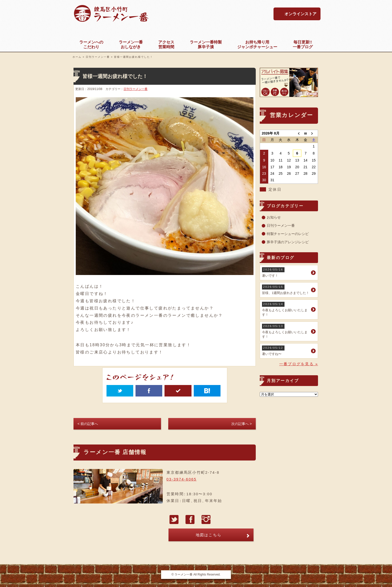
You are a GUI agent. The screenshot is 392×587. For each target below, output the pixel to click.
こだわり (91, 44)
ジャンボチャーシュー (257, 44)
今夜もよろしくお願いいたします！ (286, 309)
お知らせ (274, 217)
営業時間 (166, 44)
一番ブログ (303, 44)
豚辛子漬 (206, 44)
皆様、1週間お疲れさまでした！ (286, 290)
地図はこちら (209, 535)
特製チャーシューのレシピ (288, 234)
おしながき (131, 44)
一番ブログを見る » (299, 364)
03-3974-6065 (181, 479)
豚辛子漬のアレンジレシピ (288, 242)
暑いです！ (286, 272)
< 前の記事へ (88, 424)
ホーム (77, 57)
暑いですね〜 (286, 351)
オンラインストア (300, 14)
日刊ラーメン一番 (98, 57)
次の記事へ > (241, 424)
